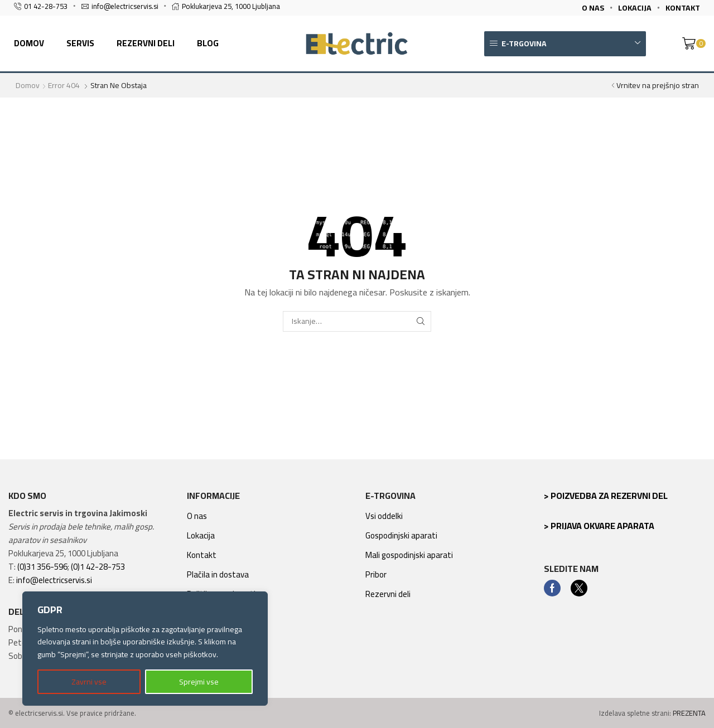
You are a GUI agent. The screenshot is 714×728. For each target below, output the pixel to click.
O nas (197, 516)
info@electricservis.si (54, 580)
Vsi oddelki (384, 516)
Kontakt (202, 555)
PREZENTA (689, 713)
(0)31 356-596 (42, 567)
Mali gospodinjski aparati (409, 555)
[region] (145, 649)
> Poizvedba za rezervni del (606, 496)
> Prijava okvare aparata (599, 526)
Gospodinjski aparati (401, 535)
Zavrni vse (89, 682)
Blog (208, 43)
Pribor (376, 574)
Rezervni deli (146, 43)
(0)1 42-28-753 (98, 567)
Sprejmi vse (199, 682)
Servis (80, 43)
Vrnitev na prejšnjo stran (658, 85)
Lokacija (201, 535)
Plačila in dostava (218, 574)
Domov (29, 43)
